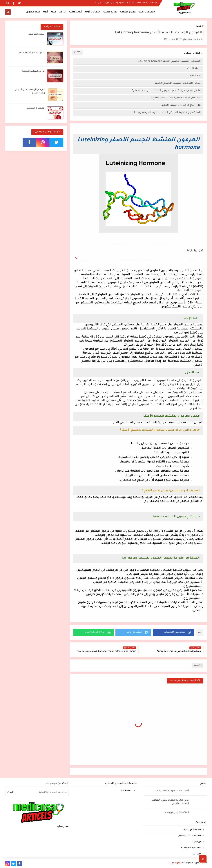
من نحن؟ (109, 3)
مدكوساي (177, 863)
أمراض (63, 12)
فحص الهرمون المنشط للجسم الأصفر (178, 83)
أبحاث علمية (76, 12)
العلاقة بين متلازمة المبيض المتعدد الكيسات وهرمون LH (167, 113)
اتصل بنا (99, 3)
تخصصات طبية (147, 12)
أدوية (45, 12)
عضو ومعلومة (128, 12)
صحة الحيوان (33, 12)
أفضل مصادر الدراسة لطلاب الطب (171, 791)
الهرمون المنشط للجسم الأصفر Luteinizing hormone (169, 61)
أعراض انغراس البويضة (33, 71)
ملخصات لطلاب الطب (146, 3)
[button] (174, 632)
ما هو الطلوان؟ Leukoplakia (31, 53)
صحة (53, 12)
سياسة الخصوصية (125, 3)
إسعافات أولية (93, 12)
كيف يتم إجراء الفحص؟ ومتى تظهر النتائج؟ (176, 98)
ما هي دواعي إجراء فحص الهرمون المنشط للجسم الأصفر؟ (166, 91)
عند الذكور (195, 76)
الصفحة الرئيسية (193, 830)
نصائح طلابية (110, 12)
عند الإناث (193, 69)
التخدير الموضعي (37, 34)
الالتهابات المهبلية (36, 108)
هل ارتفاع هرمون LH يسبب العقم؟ (181, 105)
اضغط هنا (127, 791)
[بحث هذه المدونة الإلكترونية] (42, 793)
